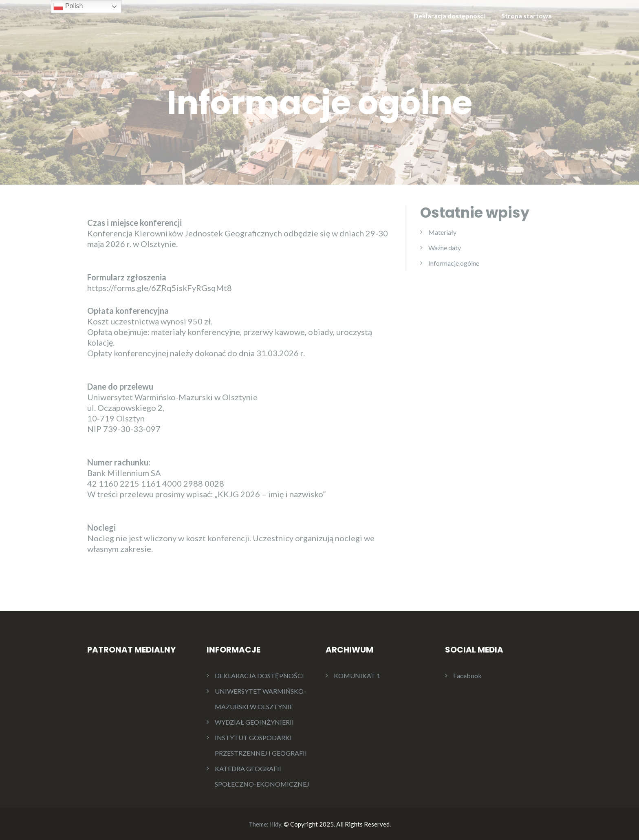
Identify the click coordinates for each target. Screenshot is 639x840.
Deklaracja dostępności (449, 16)
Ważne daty (445, 248)
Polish (68, 7)
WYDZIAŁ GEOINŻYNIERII (254, 722)
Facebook (467, 676)
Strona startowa (527, 16)
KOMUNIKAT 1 (357, 676)
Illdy (275, 824)
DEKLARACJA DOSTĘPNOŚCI (259, 676)
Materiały (442, 232)
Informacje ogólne (454, 263)
